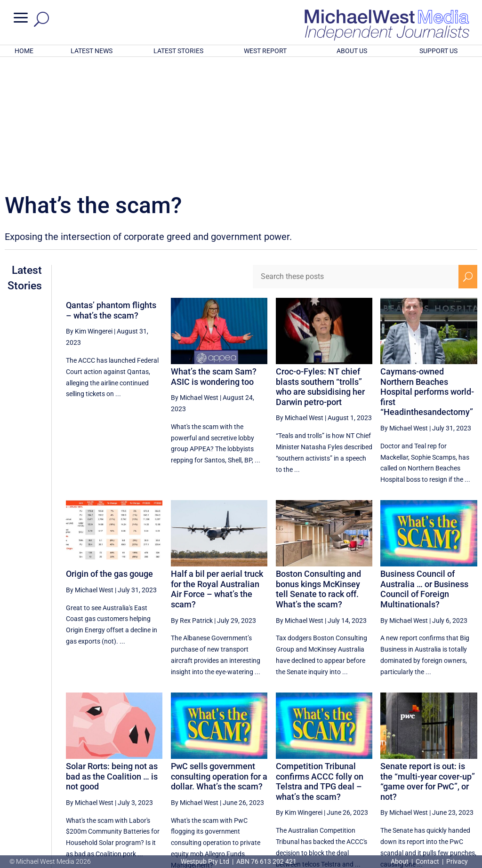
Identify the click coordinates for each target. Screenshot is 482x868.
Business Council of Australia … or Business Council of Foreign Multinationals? (424, 466)
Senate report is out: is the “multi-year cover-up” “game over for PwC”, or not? (428, 658)
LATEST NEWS (92, 51)
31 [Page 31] (446, 781)
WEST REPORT (265, 51)
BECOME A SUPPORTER (435, 812)
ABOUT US (352, 51)
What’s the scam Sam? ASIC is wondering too (214, 253)
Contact (427, 861)
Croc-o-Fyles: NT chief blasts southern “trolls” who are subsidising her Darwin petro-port (320, 263)
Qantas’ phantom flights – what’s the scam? (111, 187)
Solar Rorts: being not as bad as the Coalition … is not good (112, 653)
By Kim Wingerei (89, 208)
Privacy (457, 861)
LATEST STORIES (178, 51)
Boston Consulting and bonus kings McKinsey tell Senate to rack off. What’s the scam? (318, 466)
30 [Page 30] (422, 781)
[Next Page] (468, 781)
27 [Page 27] (351, 781)
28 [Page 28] (375, 781)
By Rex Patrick (192, 497)
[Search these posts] (356, 153)
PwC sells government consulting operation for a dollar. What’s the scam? (219, 653)
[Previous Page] (329, 781)
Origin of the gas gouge (109, 450)
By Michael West (195, 274)
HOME (24, 51)
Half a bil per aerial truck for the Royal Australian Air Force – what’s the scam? (217, 466)
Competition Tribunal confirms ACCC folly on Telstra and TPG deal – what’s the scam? (320, 658)
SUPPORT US (438, 51)
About (400, 861)
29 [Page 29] (398, 781)
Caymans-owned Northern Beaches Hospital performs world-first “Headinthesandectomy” (427, 268)
